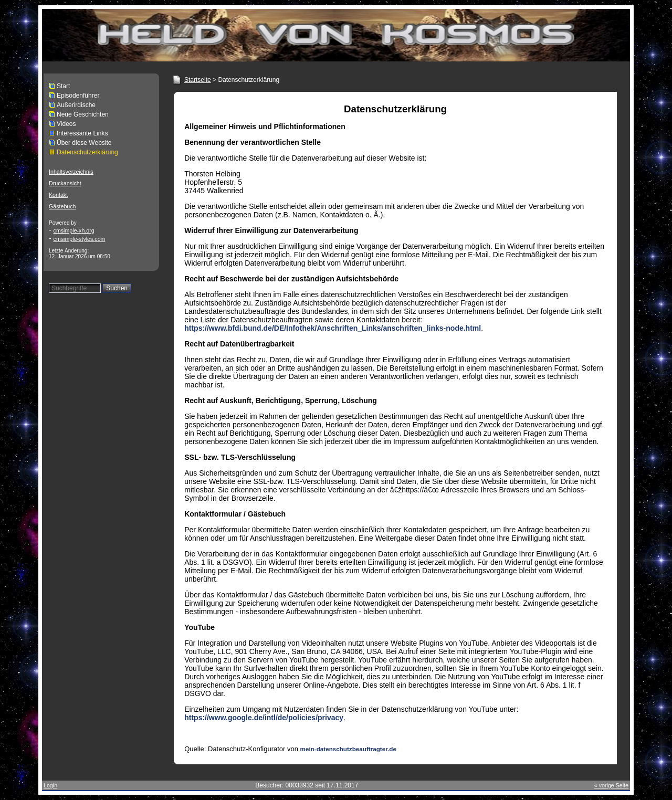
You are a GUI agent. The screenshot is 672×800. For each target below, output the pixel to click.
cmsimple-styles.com (80, 239)
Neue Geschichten (83, 114)
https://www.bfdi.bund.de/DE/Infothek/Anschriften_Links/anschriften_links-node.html (333, 328)
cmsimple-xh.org (74, 230)
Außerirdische (76, 105)
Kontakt (58, 195)
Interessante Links (82, 133)
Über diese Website (84, 143)
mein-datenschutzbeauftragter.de (348, 749)
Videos (66, 124)
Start (63, 86)
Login (50, 785)
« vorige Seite (611, 785)
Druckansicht (65, 183)
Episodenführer (78, 96)
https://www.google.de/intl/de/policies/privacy (264, 718)
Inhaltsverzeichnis (71, 172)
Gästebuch (62, 206)
